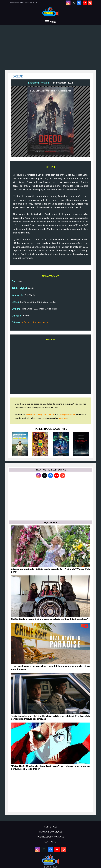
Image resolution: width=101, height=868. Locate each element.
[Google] (90, 3)
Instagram (41, 414)
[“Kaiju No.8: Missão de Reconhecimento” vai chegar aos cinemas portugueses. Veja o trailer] (50, 746)
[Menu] (51, 22)
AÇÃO (24, 322)
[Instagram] (68, 3)
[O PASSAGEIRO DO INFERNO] (81, 444)
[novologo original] (51, 12)
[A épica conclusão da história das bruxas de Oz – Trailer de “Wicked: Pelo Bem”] (50, 549)
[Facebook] (79, 3)
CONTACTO (50, 842)
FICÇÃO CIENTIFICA (38, 322)
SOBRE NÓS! (51, 827)
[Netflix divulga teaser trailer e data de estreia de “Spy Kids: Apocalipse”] (50, 598)
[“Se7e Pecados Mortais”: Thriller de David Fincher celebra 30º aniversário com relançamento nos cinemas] (50, 697)
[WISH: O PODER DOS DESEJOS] (61, 444)
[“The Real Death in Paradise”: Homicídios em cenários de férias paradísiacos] (50, 647)
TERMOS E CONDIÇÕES (51, 832)
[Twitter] (74, 3)
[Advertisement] (50, 49)
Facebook (31, 414)
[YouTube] (85, 3)
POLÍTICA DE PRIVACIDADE (51, 837)
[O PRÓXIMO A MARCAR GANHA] (40, 444)
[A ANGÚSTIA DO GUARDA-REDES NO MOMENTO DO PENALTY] (20, 444)
